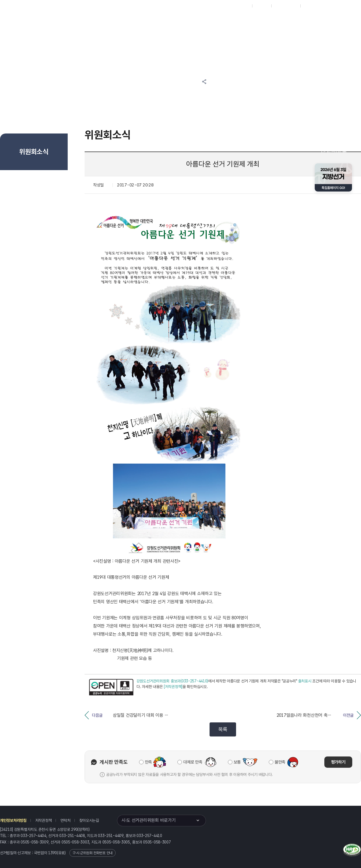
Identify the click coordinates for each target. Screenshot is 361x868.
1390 (53, 853)
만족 (148, 762)
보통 (237, 762)
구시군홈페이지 (286, 6)
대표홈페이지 (239, 6)
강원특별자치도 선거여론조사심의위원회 (264, 42)
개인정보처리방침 (13, 820)
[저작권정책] (173, 687)
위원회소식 (143, 20)
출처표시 (305, 681)
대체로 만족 (193, 762)
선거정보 (172, 20)
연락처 (65, 820)
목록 (223, 729)
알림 (197, 20)
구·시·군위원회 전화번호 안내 (93, 853)
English (310, 6)
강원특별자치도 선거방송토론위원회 (264, 20)
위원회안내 (223, 20)
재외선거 (262, 6)
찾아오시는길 (89, 820)
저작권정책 (44, 820)
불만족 (280, 762)
